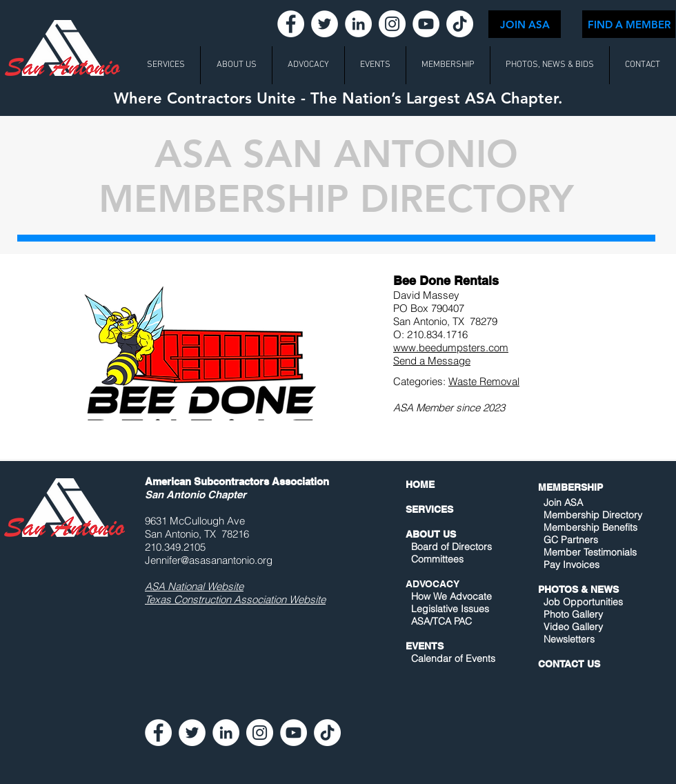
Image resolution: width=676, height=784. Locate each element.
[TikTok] (460, 24)
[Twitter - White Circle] (325, 24)
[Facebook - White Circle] (291, 24)
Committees (437, 559)
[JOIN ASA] (525, 24)
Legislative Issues (450, 609)
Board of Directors (451, 547)
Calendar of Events (453, 658)
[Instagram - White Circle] (392, 24)
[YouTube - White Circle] (426, 24)
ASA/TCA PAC (441, 621)
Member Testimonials (590, 552)
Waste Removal (484, 381)
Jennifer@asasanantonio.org (209, 560)
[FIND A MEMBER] (629, 24)
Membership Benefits (590, 527)
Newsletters (568, 639)
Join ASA (563, 502)
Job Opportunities (583, 602)
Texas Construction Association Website (235, 599)
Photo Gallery (573, 614)
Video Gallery (573, 627)
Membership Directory (591, 515)
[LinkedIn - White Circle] (358, 24)
